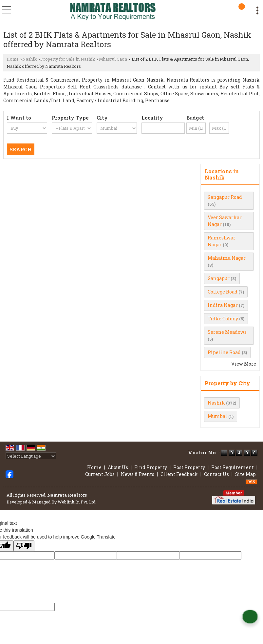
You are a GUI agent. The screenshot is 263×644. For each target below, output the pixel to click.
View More (244, 364)
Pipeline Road (224, 352)
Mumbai (217, 416)
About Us (118, 467)
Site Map (245, 474)
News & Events (138, 474)
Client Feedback (179, 474)
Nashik (29, 59)
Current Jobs (100, 474)
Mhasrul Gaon (113, 59)
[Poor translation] (24, 546)
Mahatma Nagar (227, 258)
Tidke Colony (223, 319)
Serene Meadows (227, 332)
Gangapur (219, 278)
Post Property (189, 467)
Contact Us (216, 474)
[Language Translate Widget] (31, 456)
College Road (223, 292)
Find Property (151, 467)
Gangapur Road (225, 197)
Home (13, 59)
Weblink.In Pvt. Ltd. (77, 502)
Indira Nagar (223, 305)
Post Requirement (233, 467)
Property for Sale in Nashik (68, 59)
